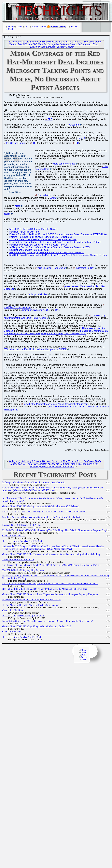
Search (74, 27)
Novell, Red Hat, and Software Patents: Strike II (34, 230)
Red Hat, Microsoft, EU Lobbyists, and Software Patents (38, 245)
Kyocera (38, 311)
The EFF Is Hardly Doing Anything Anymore (23, 571)
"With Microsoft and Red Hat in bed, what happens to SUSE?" (35, 350)
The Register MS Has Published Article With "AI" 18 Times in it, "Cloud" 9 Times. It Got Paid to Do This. (52, 566)
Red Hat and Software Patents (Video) (29, 251)
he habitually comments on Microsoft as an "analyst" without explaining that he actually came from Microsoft (56, 333)
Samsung (27, 311)
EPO (50, 120)
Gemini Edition (39, 27)
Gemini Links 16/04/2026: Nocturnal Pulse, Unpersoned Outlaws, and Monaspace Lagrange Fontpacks (50, 595)
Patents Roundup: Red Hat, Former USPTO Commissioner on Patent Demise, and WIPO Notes (58, 235)
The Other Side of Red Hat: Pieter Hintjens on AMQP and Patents (43, 240)
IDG (77, 144)
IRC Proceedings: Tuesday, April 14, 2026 (22, 638)
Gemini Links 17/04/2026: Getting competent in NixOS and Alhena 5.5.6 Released (41, 507)
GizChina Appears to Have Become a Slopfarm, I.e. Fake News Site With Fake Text (41, 518)
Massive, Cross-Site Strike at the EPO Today (23, 526)
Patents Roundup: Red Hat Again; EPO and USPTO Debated (41, 238)
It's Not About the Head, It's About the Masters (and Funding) (31, 606)
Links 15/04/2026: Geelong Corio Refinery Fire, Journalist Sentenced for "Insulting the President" (48, 622)
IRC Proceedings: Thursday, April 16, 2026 (22, 542)
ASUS (46, 311)
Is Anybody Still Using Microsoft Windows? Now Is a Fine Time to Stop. (46, 42)
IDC (34, 144)
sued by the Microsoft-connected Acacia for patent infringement (56, 405)
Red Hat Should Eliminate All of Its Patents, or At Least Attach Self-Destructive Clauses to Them (58, 256)
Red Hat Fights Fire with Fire (24, 232)
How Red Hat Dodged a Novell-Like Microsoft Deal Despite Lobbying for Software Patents (55, 243)
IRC (27, 27)
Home (11, 27)
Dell (57, 311)
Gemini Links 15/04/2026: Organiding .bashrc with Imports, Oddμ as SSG (37, 627)
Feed (10, 29)
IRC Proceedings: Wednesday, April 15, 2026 (23, 616)
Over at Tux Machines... (13, 536)
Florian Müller (44, 196)
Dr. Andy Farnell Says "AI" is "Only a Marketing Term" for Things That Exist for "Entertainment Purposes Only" (55, 531)
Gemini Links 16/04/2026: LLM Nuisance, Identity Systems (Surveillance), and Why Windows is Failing (51, 555)
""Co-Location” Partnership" (51, 269)
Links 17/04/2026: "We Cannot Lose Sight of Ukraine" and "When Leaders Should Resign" (45, 512)
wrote (53, 199)
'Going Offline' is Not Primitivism (18, 560)
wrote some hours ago (64, 164)
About (20, 27)
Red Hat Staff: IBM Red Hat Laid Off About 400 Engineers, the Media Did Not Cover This (45, 590)
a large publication (39, 295)
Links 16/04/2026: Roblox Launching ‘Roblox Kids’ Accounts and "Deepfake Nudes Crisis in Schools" (50, 584)
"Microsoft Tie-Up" (85, 269)
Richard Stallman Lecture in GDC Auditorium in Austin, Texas (31, 600)
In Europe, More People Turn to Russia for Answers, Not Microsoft (33, 483)
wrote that (74, 125)
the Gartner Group (15, 144)
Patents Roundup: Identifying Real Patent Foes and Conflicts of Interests (46, 253)
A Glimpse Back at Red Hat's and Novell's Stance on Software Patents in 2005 (50, 248)
